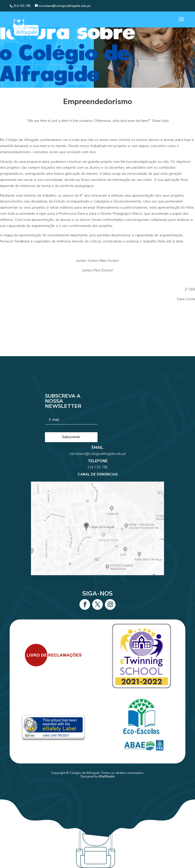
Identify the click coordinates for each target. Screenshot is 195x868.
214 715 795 (97, 475)
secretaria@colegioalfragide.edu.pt (98, 467)
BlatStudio (107, 776)
